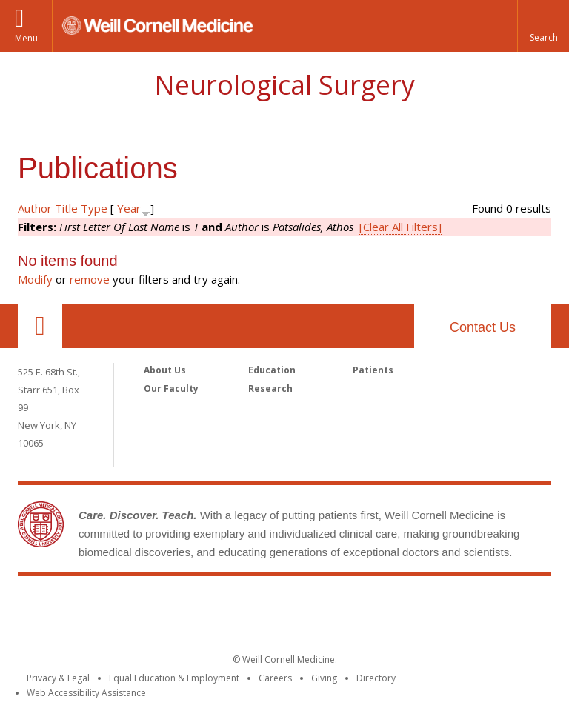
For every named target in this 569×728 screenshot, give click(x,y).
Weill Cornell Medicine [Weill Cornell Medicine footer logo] (284, 606)
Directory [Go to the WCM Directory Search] (376, 678)
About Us (165, 370)
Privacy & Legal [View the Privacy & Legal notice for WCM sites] (58, 678)
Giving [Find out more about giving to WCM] (324, 678)
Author (35, 208)
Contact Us (483, 327)
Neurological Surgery (284, 85)
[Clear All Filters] (400, 227)
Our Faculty (171, 388)
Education (272, 370)
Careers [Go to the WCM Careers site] (275, 678)
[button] (543, 26)
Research (270, 388)
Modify (35, 279)
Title (66, 208)
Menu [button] (26, 38)
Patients (373, 370)
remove (90, 279)
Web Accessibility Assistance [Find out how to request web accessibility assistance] (86, 693)
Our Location (40, 326)
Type (94, 208)
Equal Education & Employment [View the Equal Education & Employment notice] (174, 678)
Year (129, 208)
